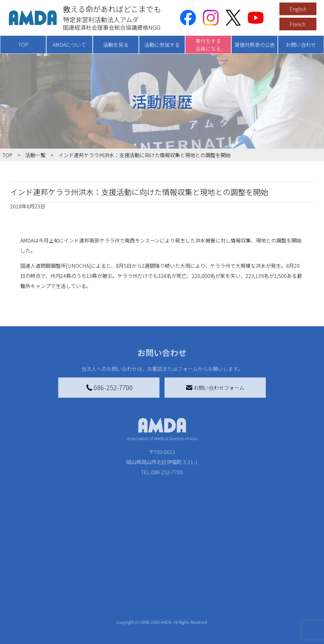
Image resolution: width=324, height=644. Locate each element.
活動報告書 (27, 588)
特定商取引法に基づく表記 (287, 569)
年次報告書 (27, 636)
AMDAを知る (24, 566)
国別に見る (69, 576)
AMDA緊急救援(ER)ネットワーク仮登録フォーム (86, 635)
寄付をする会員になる (208, 45)
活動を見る (116, 45)
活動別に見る (72, 586)
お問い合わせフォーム (215, 388)
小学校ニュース (31, 598)
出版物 (22, 609)
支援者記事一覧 (145, 639)
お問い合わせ (301, 45)
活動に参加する (162, 45)
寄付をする (136, 553)
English (298, 9)
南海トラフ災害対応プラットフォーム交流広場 (228, 580)
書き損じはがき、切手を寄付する (157, 597)
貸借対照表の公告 (255, 45)
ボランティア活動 (77, 611)
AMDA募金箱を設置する (154, 611)
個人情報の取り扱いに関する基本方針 (287, 602)
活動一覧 (35, 155)
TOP (23, 45)
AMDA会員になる (146, 566)
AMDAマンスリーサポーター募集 (157, 580)
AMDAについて (69, 45)
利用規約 (272, 586)
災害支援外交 (213, 566)
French (297, 24)
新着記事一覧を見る (79, 566)
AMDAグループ (31, 578)
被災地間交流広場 (214, 553)
